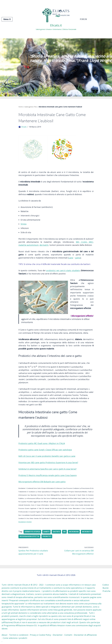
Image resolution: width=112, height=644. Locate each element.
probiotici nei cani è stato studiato (63, 270)
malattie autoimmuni (28, 245)
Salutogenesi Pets (31, 107)
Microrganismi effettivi (29, 536)
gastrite (56, 532)
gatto (78, 258)
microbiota (87, 532)
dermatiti (44, 245)
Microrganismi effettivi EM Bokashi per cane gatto (42, 482)
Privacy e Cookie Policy (40, 635)
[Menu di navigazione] (7, 19)
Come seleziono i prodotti (15, 638)
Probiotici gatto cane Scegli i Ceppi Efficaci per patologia (45, 450)
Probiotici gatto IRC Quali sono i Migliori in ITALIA (42, 443)
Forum (83, 19)
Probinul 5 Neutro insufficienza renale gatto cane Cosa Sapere (48, 475)
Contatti (68, 635)
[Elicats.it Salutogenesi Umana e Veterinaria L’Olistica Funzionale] (56, 19)
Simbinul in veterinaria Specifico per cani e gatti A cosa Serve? (47, 469)
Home (21, 107)
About (5, 635)
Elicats (24, 127)
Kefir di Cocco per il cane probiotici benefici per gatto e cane (47, 456)
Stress (24, 224)
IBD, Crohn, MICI (84, 242)
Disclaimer (58, 635)
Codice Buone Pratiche (106, 588)
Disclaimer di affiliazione (85, 635)
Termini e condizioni (19, 635)
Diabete (46, 532)
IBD (64, 532)
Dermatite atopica (32, 532)
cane (71, 258)
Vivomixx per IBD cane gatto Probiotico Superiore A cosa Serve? (48, 463)
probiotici (47, 536)
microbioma (74, 532)
